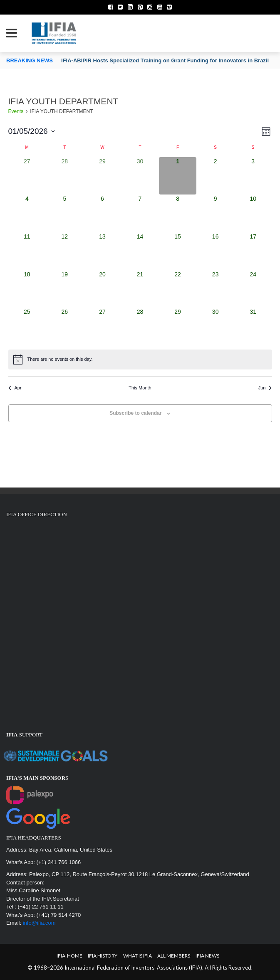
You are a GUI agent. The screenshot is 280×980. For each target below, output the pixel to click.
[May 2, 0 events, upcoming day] (215, 176)
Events (16, 111)
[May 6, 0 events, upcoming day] (103, 213)
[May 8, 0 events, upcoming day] (178, 213)
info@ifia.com (39, 923)
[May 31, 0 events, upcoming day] (253, 326)
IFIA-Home (69, 956)
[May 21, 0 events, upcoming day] (140, 289)
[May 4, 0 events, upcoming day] (27, 213)
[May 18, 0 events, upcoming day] (27, 289)
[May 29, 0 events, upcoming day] (178, 326)
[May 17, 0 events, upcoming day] (253, 251)
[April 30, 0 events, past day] (140, 176)
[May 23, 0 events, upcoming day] (215, 289)
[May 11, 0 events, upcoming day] (27, 251)
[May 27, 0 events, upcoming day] (103, 326)
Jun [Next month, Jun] (265, 388)
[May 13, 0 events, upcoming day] (103, 251)
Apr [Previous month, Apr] (15, 388)
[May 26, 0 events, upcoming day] (65, 326)
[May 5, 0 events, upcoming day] (65, 213)
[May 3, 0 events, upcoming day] (253, 176)
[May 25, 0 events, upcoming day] (27, 326)
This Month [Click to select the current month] (140, 388)
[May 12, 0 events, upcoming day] (65, 251)
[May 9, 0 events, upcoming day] (215, 213)
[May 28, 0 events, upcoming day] (140, 326)
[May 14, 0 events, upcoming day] (140, 251)
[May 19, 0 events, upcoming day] (65, 289)
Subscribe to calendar (135, 413)
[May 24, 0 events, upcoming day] (253, 289)
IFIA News (207, 956)
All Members (174, 956)
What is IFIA (138, 956)
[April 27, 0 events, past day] (27, 176)
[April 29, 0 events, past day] (103, 176)
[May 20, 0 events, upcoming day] (103, 289)
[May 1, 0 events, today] (178, 176)
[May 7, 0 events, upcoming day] (140, 213)
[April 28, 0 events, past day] (65, 176)
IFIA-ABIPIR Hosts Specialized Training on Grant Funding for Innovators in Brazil (165, 60)
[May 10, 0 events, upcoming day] (253, 213)
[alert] (140, 359)
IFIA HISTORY (103, 956)
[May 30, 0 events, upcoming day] (215, 326)
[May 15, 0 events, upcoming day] (178, 251)
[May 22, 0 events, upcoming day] (178, 289)
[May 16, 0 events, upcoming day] (215, 251)
